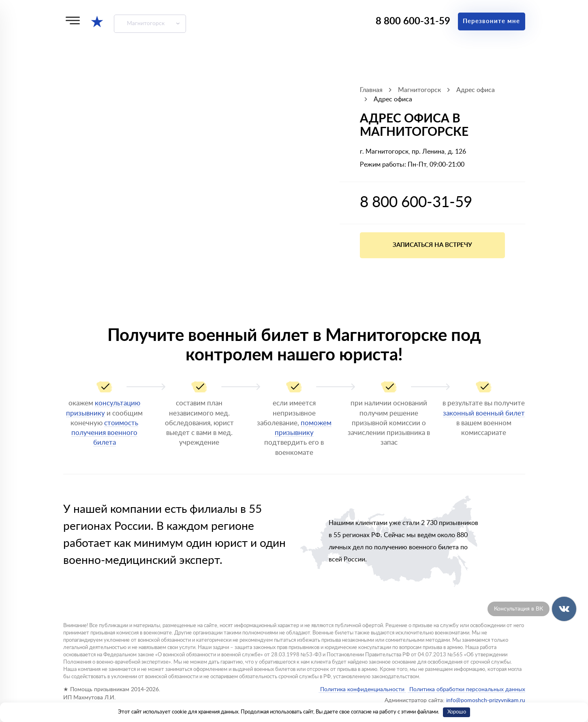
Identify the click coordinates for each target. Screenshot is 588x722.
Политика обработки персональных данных (466, 690)
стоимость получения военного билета (105, 433)
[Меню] (73, 20)
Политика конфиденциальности (362, 690)
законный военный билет (484, 413)
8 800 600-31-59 (413, 21)
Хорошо (457, 712)
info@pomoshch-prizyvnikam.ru (486, 701)
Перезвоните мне (491, 21)
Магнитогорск (146, 24)
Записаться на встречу (432, 245)
